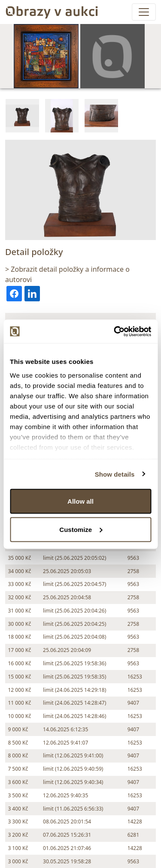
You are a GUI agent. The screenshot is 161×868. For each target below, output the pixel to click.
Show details (115, 474)
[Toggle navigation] (144, 12)
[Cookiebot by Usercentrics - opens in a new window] (115, 331)
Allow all (80, 501)
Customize (81, 529)
